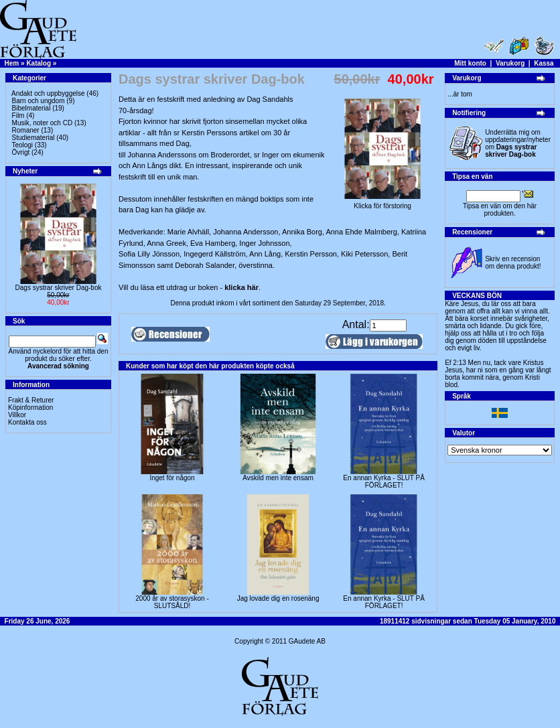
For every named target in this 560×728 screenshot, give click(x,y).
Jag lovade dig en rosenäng (278, 598)
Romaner (26, 130)
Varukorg (510, 63)
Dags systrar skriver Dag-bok (59, 288)
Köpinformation (30, 408)
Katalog (39, 63)
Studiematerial (33, 138)
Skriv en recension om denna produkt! (513, 263)
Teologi (22, 145)
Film (18, 116)
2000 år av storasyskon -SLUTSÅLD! (172, 602)
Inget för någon (172, 478)
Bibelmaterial (31, 108)
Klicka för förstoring (382, 203)
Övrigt (21, 152)
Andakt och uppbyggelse (48, 93)
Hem (12, 63)
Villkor (17, 415)
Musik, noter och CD (43, 123)
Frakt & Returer (31, 400)
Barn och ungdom (39, 101)
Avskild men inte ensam (278, 478)
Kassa (544, 63)
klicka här (241, 287)
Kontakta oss (27, 422)
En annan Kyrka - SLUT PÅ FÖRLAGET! (384, 482)
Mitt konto (470, 63)
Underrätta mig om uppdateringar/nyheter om (518, 143)
